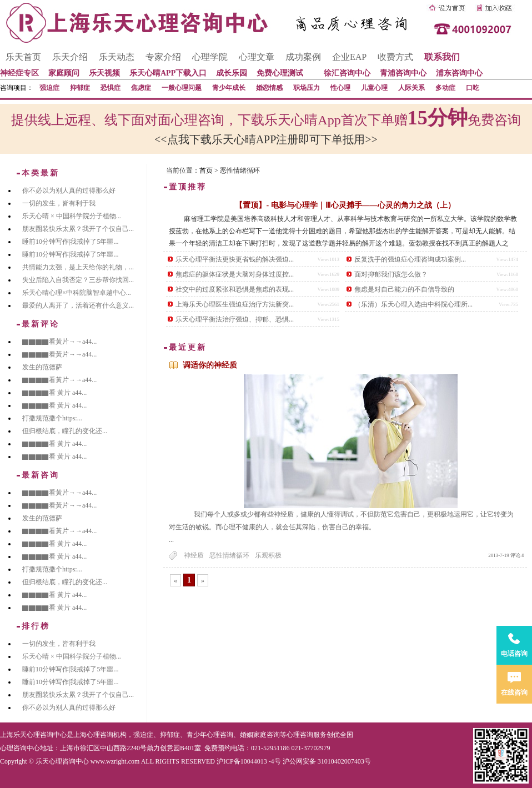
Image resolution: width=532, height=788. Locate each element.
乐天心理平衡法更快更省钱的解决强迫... (235, 259)
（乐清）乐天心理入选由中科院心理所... (413, 304)
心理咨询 (300, 735)
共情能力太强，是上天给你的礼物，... (78, 267)
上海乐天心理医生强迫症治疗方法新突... (235, 304)
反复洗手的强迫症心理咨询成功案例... (410, 259)
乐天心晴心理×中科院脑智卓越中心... (77, 293)
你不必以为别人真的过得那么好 (69, 190)
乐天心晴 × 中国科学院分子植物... (72, 216)
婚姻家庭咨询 (260, 735)
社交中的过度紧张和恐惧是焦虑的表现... (235, 289)
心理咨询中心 (20, 748)
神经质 (194, 555)
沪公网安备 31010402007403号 (327, 761)
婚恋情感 (269, 88)
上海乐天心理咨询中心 (33, 735)
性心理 (340, 88)
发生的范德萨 (42, 367)
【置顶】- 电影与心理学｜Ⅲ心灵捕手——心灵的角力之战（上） (345, 205)
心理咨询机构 (107, 735)
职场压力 (307, 88)
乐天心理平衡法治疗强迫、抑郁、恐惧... (235, 319)
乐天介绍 (70, 57)
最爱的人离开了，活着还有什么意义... (78, 305)
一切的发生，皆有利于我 (59, 203)
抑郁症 (80, 88)
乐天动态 (117, 57)
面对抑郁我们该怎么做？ (391, 274)
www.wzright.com (115, 761)
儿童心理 (374, 88)
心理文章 (257, 57)
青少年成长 (229, 88)
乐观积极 (268, 555)
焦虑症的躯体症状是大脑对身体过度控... (235, 274)
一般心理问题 (182, 88)
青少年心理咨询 (210, 735)
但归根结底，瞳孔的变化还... (65, 431)
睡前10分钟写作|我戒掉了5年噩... (70, 242)
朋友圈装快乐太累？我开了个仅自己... (78, 229)
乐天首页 (23, 57)
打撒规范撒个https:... (52, 418)
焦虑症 (141, 88)
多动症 (445, 88)
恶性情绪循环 (229, 555)
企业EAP (349, 57)
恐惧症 (111, 88)
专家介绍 (163, 57)
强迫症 (49, 88)
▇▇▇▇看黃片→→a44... (59, 342)
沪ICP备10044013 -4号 (249, 761)
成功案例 (303, 57)
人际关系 (411, 88)
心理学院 (210, 57)
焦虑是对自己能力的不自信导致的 (404, 289)
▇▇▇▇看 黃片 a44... (54, 393)
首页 (206, 170)
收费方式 (395, 57)
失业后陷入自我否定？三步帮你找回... (78, 280)
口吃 (473, 88)
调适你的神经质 (210, 365)
